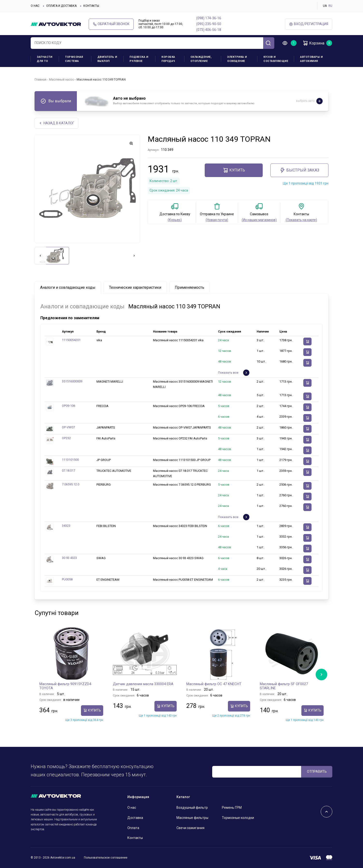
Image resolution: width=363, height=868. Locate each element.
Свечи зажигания (190, 828)
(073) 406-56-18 (209, 30)
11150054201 (71, 340)
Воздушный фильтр (192, 808)
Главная (40, 79)
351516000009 (72, 381)
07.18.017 (69, 471)
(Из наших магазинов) (259, 220)
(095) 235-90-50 (209, 24)
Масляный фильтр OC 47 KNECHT (214, 684)
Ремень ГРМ (232, 808)
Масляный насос (62, 79)
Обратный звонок (111, 24)
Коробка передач (168, 59)
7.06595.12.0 (71, 484)
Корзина (313, 43)
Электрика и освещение (237, 59)
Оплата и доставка (61, 6)
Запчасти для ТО (44, 59)
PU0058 (67, 579)
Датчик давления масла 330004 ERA (143, 684)
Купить (234, 170)
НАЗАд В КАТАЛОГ (56, 123)
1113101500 (70, 460)
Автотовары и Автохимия (311, 59)
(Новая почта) (217, 220)
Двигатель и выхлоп (107, 59)
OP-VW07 (68, 427)
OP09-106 (69, 406)
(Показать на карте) (301, 220)
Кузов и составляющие (276, 59)
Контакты (91, 6)
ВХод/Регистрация (309, 24)
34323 (66, 526)
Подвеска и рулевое (139, 59)
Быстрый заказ (299, 170)
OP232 (66, 438)
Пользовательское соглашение (106, 858)
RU (330, 6)
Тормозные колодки (238, 818)
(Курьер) (175, 220)
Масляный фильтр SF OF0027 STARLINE (284, 686)
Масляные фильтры (192, 818)
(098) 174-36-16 (209, 18)
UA (325, 6)
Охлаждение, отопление (201, 59)
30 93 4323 (69, 558)
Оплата (133, 828)
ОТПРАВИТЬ (317, 772)
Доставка (135, 818)
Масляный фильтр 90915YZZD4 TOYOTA (65, 686)
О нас (35, 6)
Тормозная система (74, 59)
